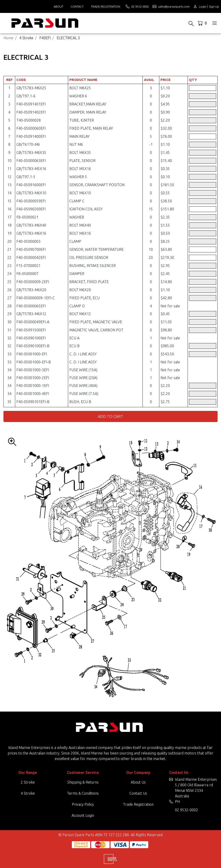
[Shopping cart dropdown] (203, 23)
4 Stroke (28, 793)
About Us (138, 782)
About (58, 6)
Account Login (83, 815)
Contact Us (138, 793)
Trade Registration (106, 6)
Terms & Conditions (83, 793)
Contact (77, 6)
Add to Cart (110, 416)
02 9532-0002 (186, 810)
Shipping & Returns (83, 782)
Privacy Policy (83, 804)
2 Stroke (28, 782)
